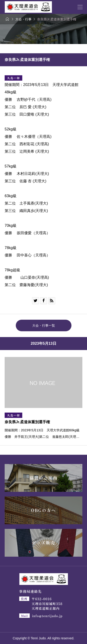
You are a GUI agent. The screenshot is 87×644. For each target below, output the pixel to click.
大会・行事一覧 (44, 325)
